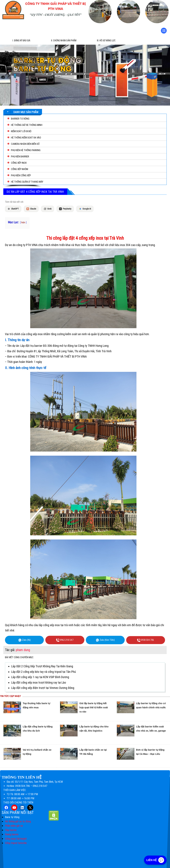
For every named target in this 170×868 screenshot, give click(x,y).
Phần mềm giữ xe (14, 826)
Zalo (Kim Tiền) (105, 640)
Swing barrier (12, 834)
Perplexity (65, 209)
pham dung (23, 650)
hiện (23, 223)
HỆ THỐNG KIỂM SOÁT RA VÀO (26, 138)
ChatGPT (13, 209)
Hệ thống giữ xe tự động (18, 821)
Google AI (85, 209)
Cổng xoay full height (16, 839)
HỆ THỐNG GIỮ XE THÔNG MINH (27, 125)
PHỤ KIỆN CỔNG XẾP (21, 175)
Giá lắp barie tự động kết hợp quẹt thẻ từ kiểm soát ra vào (94, 707)
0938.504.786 (146, 640)
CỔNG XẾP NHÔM (20, 169)
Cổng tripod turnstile (16, 843)
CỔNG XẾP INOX (19, 163)
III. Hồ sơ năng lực (106, 41)
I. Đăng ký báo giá (21, 41)
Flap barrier (11, 830)
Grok (48, 209)
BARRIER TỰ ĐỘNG (20, 119)
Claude (31, 209)
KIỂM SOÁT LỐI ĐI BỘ (21, 131)
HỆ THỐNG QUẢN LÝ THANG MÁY (27, 182)
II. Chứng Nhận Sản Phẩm (64, 41)
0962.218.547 (65, 640)
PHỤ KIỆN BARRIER (20, 157)
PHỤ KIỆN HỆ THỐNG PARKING (26, 150)
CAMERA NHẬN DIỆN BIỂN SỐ (25, 144)
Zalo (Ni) (24, 640)
